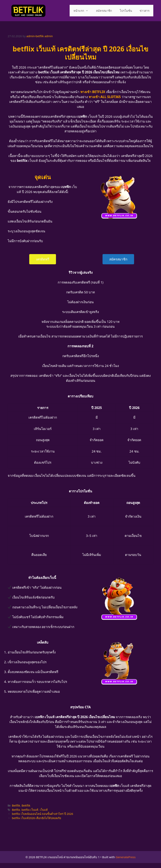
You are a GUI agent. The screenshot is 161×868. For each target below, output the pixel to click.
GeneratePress (126, 857)
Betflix (16, 810)
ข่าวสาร (145, 11)
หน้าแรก (83, 11)
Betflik (16, 805)
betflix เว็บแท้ (30, 810)
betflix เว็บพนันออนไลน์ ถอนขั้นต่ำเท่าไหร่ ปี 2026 (43, 814)
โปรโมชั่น (126, 11)
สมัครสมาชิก (104, 11)
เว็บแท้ (44, 810)
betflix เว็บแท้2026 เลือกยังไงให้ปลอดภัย (37, 818)
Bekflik (26, 805)
